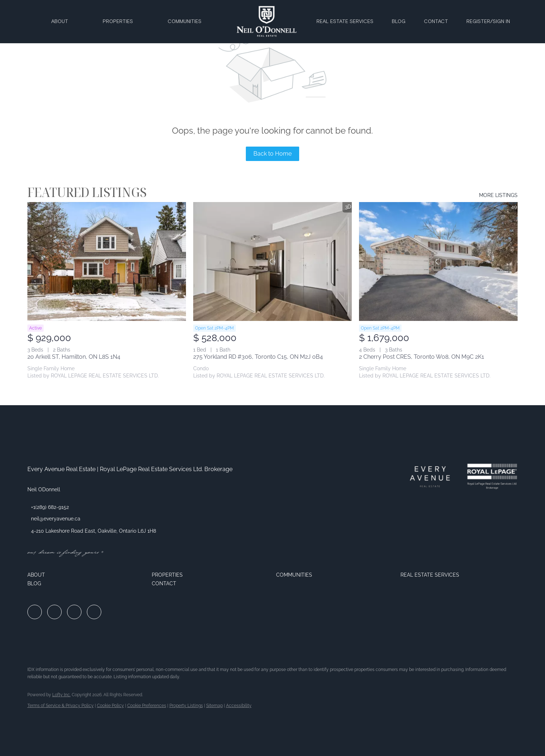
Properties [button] (118, 22)
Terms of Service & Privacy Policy (61, 706)
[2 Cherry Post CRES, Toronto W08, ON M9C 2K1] (438, 261)
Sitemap (214, 706)
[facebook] (35, 612)
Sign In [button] (501, 22)
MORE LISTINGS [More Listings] (498, 195)
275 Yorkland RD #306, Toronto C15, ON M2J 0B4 (258, 357)
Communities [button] (185, 22)
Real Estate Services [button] (345, 22)
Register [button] (478, 22)
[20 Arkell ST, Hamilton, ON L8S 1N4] (107, 261)
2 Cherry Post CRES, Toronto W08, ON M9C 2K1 (422, 357)
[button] (86, 575)
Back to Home (272, 154)
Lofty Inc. (61, 695)
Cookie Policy (110, 706)
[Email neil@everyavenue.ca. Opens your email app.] (54, 519)
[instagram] (74, 612)
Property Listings (186, 706)
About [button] (60, 22)
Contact (436, 22)
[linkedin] (54, 612)
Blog (399, 22)
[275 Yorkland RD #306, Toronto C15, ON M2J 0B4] (272, 261)
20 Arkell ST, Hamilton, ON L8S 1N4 (74, 357)
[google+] (94, 612)
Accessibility (239, 706)
